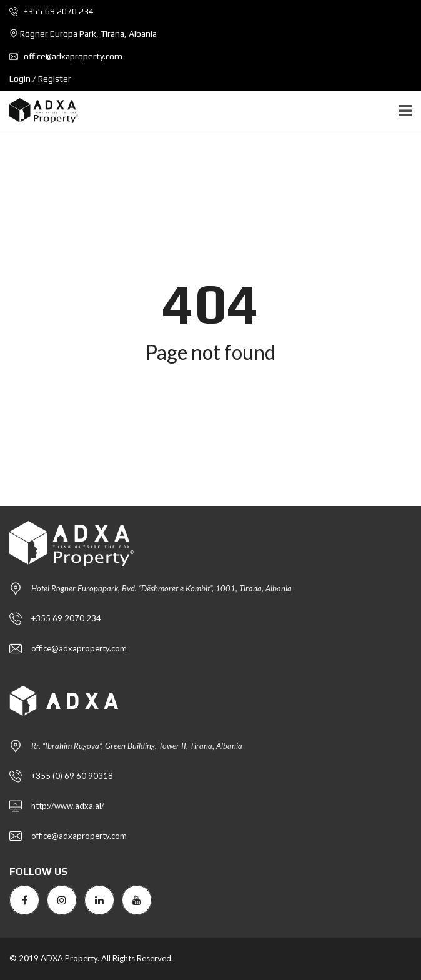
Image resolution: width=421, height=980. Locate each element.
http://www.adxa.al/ (68, 806)
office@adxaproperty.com (66, 56)
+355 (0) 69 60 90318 (72, 776)
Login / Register (40, 79)
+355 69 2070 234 (52, 11)
